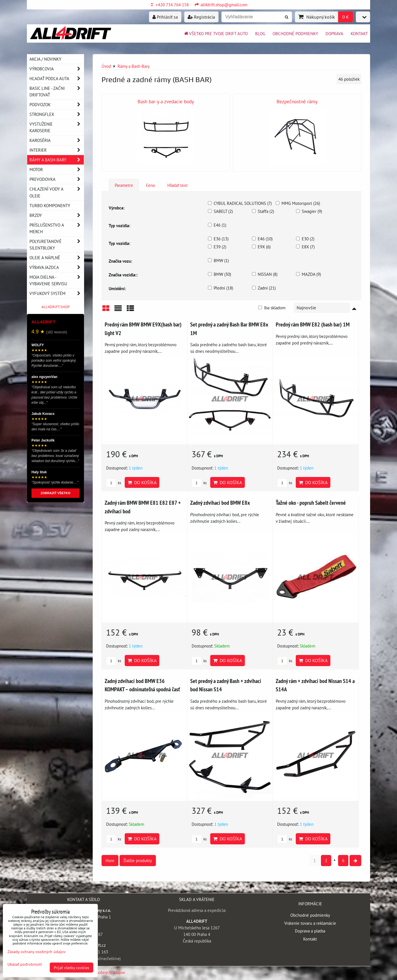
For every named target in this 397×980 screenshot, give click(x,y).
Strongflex (57, 114)
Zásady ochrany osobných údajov (36, 952)
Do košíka (142, 482)
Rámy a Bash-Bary (57, 160)
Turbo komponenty (50, 205)
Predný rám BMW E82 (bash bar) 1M (313, 324)
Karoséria (57, 140)
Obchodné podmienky (295, 33)
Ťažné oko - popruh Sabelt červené (311, 503)
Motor (57, 170)
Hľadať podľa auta (57, 79)
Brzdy (57, 215)
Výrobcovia (57, 69)
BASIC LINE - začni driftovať (57, 92)
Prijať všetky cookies (72, 968)
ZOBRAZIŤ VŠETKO (55, 493)
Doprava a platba (310, 931)
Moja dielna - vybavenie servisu (57, 280)
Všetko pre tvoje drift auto (216, 33)
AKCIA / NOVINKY (45, 59)
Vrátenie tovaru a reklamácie (310, 923)
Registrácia (201, 17)
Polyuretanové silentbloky (57, 245)
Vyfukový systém (57, 293)
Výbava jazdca (57, 267)
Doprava (334, 33)
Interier (57, 150)
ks (114, 483)
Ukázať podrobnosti (25, 964)
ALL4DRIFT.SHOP (55, 307)
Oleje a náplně (57, 258)
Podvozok (57, 105)
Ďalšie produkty (138, 860)
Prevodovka (57, 179)
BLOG (260, 33)
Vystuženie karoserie (57, 127)
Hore (110, 860)
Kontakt (359, 33)
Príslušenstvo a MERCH (57, 228)
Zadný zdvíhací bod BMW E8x (220, 503)
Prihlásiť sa (165, 17)
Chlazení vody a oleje (57, 192)
